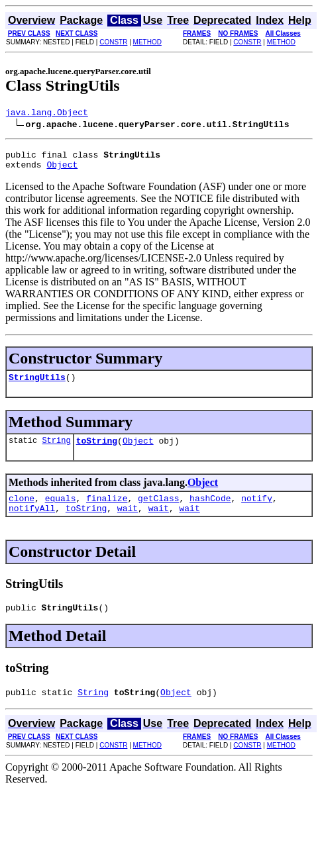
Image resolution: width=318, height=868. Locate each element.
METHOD (147, 42)
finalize (107, 510)
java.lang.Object (47, 114)
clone (22, 510)
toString (97, 450)
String (56, 450)
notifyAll (32, 522)
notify (257, 510)
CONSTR (113, 42)
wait (128, 522)
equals (61, 510)
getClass (158, 510)
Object (62, 170)
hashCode (210, 510)
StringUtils (37, 385)
